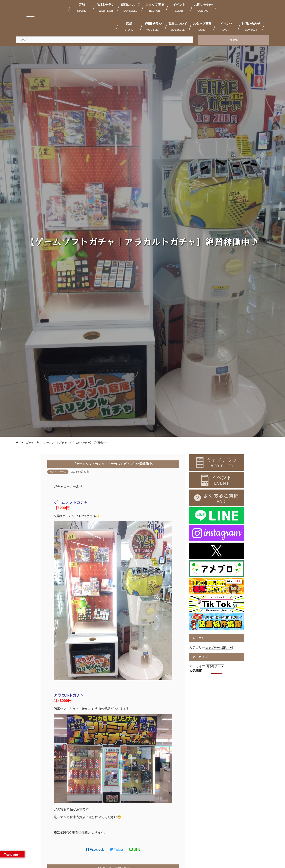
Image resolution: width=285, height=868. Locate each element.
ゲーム (63, 472)
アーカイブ (197, 666)
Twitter (117, 849)
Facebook (95, 849)
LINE (135, 849)
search (234, 40)
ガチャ (53, 472)
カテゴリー (197, 647)
